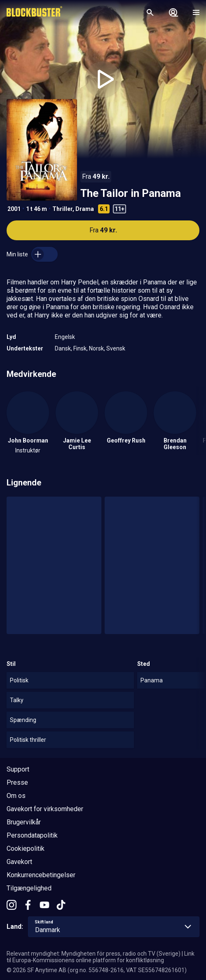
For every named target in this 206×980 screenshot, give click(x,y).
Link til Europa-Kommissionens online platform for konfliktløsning (101, 957)
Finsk (80, 348)
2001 (14, 209)
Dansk (63, 348)
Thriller (62, 209)
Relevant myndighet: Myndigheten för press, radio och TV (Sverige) (94, 954)
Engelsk (65, 337)
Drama (85, 209)
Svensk (116, 348)
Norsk (96, 348)
